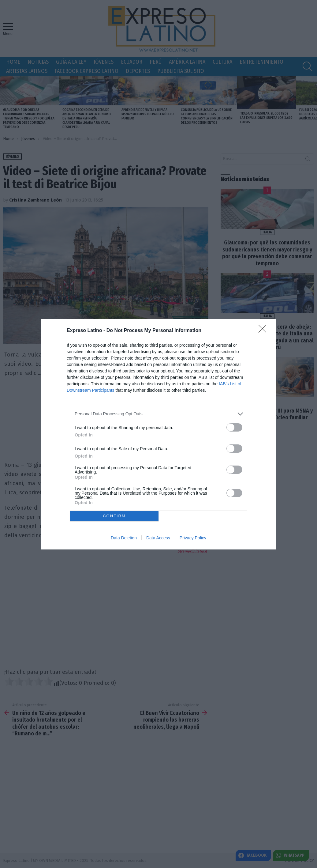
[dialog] (158, 434)
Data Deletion (124, 538)
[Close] (264, 331)
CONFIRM (114, 516)
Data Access (158, 538)
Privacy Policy (193, 538)
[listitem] (158, 414)
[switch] (234, 427)
